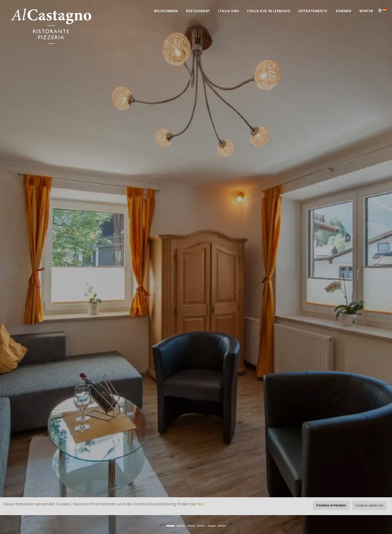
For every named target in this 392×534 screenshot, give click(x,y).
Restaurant (198, 11)
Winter (366, 11)
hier (200, 504)
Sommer (344, 11)
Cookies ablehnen (369, 505)
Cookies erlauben (331, 505)
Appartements (313, 11)
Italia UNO (229, 11)
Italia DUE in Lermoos (269, 11)
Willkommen (166, 11)
